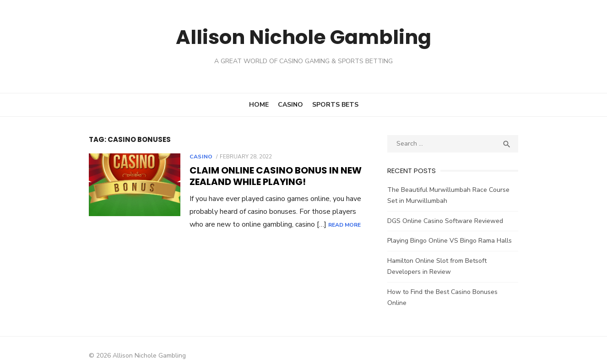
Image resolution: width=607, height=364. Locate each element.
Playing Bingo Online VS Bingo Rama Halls (453, 241)
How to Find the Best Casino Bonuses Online (456, 292)
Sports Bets (335, 105)
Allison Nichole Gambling (303, 36)
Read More (319, 225)
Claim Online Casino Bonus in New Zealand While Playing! (266, 176)
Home (259, 105)
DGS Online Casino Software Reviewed (448, 221)
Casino (290, 105)
